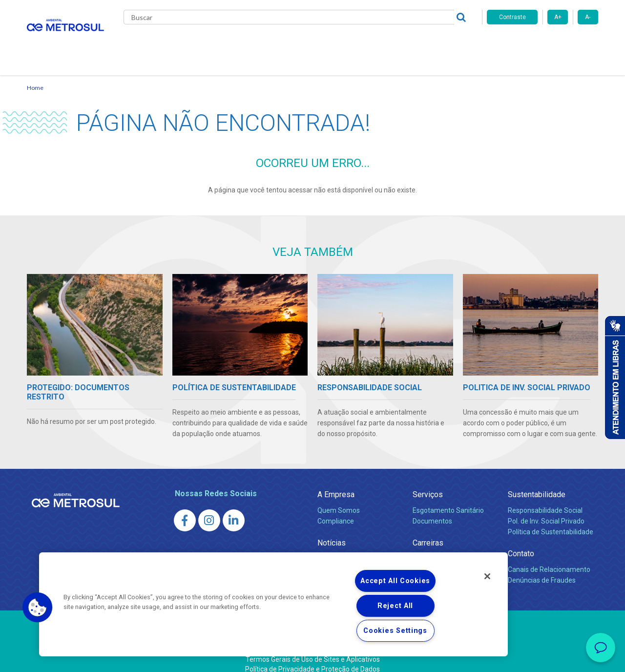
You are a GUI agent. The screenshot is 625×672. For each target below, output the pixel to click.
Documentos (432, 509)
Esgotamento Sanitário (448, 499)
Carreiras (351, 44)
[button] (38, 608)
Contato (453, 44)
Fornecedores (403, 44)
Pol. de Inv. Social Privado (546, 509)
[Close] (487, 576)
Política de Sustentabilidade (551, 520)
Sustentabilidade (537, 483)
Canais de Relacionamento (549, 558)
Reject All (395, 606)
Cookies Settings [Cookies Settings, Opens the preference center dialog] (395, 631)
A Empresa (336, 483)
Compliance (336, 509)
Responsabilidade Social (545, 499)
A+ (558, 17)
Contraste (512, 17)
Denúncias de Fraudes (542, 568)
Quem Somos (339, 499)
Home (35, 76)
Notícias (308, 44)
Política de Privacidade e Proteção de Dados (312, 657)
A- (588, 17)
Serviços (428, 483)
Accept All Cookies (395, 581)
